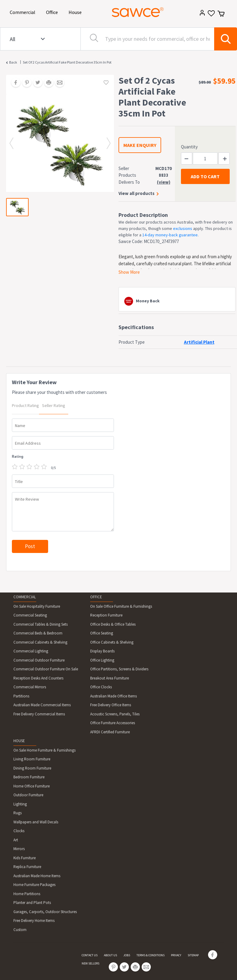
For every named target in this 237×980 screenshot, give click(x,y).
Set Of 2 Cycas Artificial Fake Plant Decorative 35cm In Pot (67, 62)
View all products (136, 193)
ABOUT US (110, 955)
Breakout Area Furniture (110, 678)
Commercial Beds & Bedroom (38, 633)
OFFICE (96, 597)
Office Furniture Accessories (113, 723)
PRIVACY (176, 955)
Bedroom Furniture (29, 777)
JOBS (127, 955)
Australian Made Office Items (113, 696)
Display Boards (102, 651)
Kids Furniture (25, 858)
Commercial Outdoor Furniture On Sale (46, 669)
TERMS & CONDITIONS (150, 955)
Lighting (20, 804)
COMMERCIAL (25, 597)
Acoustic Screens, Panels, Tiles (115, 714)
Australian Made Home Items (37, 876)
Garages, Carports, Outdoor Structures (45, 912)
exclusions (183, 228)
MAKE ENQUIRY (140, 145)
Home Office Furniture (32, 786)
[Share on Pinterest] (25, 83)
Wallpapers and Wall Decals (36, 822)
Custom (20, 930)
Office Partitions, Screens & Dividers (119, 669)
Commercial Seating (30, 615)
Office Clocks (101, 687)
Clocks (19, 831)
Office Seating (102, 633)
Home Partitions (27, 894)
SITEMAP (193, 955)
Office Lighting (102, 660)
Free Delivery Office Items (111, 705)
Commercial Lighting (31, 651)
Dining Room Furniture (32, 768)
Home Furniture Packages (34, 885)
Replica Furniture (27, 867)
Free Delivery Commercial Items (39, 714)
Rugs (18, 813)
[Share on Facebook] (14, 83)
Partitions (21, 696)
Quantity (189, 147)
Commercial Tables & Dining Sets (41, 624)
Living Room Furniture (32, 759)
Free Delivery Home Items (34, 921)
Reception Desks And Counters (38, 678)
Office (53, 12)
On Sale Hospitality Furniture (37, 606)
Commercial (24, 12)
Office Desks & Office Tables (113, 624)
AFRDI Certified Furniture (110, 732)
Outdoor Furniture (28, 795)
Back (13, 62)
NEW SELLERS (90, 963)
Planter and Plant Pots (32, 903)
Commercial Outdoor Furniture (39, 660)
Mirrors (19, 849)
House (76, 12)
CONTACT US (90, 955)
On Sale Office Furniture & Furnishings (121, 606)
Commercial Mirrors (30, 687)
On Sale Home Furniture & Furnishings (44, 750)
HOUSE (19, 741)
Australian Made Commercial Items (42, 705)
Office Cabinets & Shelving (112, 642)
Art (16, 840)
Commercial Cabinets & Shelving (40, 642)
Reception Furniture (106, 615)
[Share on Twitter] (36, 83)
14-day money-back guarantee (170, 235)
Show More (129, 272)
